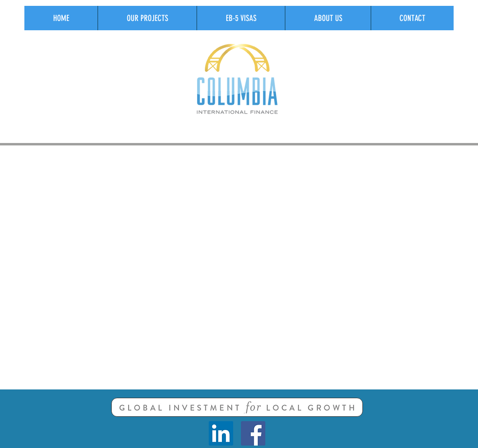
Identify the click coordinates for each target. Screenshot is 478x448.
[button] (147, 18)
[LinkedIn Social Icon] (221, 433)
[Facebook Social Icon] (253, 433)
